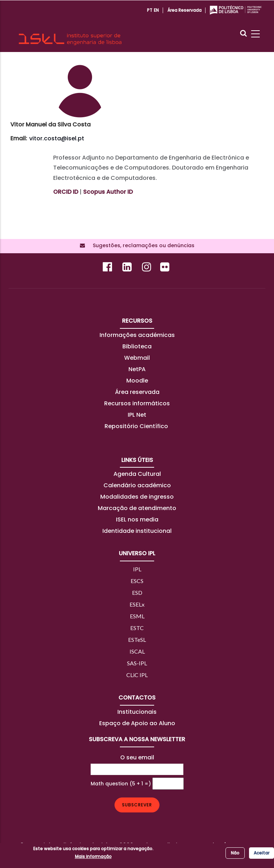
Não (235, 853)
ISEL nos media (137, 519)
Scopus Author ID (108, 192)
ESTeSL (137, 640)
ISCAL (137, 651)
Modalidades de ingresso (137, 497)
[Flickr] (166, 269)
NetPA (137, 369)
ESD (137, 592)
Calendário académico (137, 485)
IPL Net (137, 415)
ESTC (137, 628)
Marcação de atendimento (137, 508)
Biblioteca (137, 346)
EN (156, 10)
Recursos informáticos (137, 403)
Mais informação (93, 856)
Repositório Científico (137, 426)
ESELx (137, 604)
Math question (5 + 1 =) (121, 784)
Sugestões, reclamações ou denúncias (141, 245)
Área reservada (184, 10)
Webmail (137, 358)
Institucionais (137, 712)
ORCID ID (66, 192)
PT (150, 10)
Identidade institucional (137, 531)
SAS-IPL (137, 663)
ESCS (137, 581)
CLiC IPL (137, 675)
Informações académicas (137, 335)
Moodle (137, 381)
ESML (137, 616)
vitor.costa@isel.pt (57, 138)
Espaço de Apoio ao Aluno (137, 723)
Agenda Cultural (137, 474)
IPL (137, 569)
